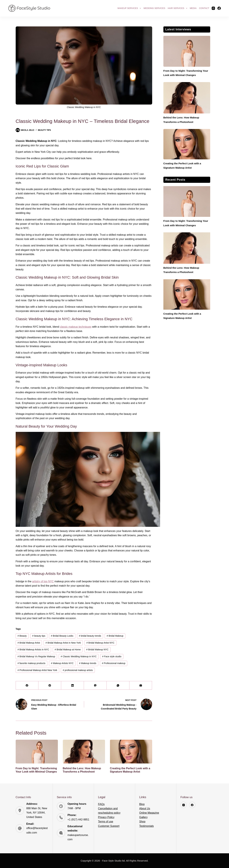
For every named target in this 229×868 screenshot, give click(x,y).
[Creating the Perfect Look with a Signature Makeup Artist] (131, 752)
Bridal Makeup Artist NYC (100, 643)
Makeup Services (130, 8)
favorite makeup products (31, 663)
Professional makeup (114, 663)
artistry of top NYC (43, 581)
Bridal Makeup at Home (68, 650)
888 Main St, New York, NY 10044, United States (37, 813)
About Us (145, 808)
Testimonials (147, 826)
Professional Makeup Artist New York (37, 670)
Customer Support (109, 826)
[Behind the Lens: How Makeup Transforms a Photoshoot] (84, 752)
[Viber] (95, 685)
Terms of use (106, 822)
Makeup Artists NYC (62, 663)
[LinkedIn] (73, 685)
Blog (142, 804)
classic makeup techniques (76, 327)
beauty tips (39, 636)
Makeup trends (88, 663)
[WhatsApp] (118, 685)
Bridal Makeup (115, 636)
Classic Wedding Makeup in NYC (79, 656)
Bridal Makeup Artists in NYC (33, 650)
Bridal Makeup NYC (97, 650)
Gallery (144, 817)
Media (193, 8)
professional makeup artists (78, 670)
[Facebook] (219, 8)
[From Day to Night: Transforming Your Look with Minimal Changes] (37, 752)
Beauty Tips (44, 130)
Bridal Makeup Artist (29, 643)
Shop (142, 822)
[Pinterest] (50, 685)
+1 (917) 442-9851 (78, 820)
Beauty (22, 636)
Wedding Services (154, 8)
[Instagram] (213, 8)
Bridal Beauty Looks (62, 636)
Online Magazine (149, 813)
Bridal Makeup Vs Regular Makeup (36, 656)
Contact (204, 8)
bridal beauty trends (90, 636)
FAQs (101, 804)
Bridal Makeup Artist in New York (63, 643)
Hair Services (178, 8)
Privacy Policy (106, 817)
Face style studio (112, 656)
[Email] (141, 685)
